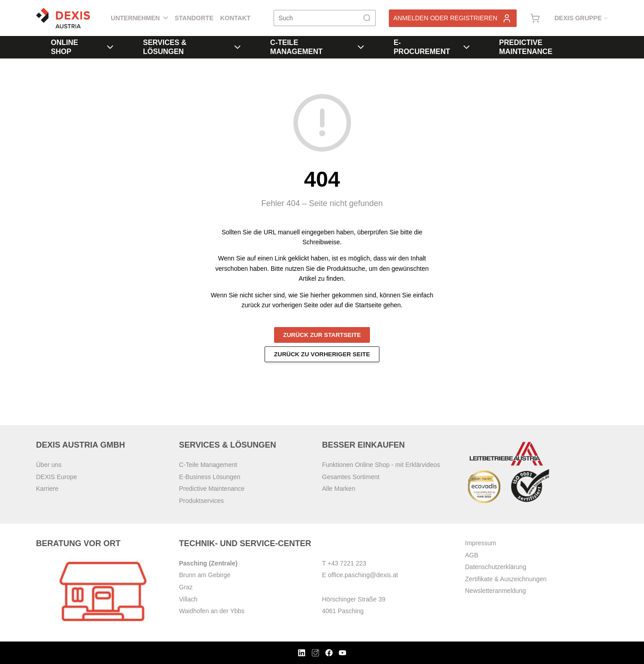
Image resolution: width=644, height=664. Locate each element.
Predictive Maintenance (526, 47)
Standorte (194, 18)
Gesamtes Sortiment (351, 477)
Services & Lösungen (192, 47)
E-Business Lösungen (210, 477)
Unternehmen (139, 18)
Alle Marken (339, 489)
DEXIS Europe (56, 477)
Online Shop (82, 47)
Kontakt (235, 18)
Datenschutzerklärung (495, 567)
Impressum (480, 543)
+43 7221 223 (347, 563)
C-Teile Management (317, 47)
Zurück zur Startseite (322, 335)
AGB (472, 555)
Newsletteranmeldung (495, 591)
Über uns (49, 465)
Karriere (47, 489)
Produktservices (202, 501)
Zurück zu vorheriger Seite (322, 354)
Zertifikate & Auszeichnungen (506, 579)
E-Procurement (432, 47)
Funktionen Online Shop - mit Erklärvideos (381, 465)
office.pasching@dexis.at (363, 575)
